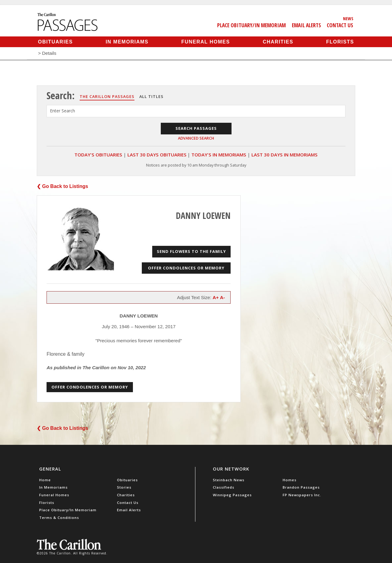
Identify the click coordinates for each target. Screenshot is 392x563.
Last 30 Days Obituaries (157, 155)
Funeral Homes (206, 42)
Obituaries (55, 42)
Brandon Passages (301, 487)
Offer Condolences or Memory (186, 268)
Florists (340, 42)
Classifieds (224, 487)
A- (222, 297)
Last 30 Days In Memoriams (285, 155)
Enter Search (62, 111)
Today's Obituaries (98, 155)
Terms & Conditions (59, 518)
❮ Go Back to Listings (62, 186)
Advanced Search (196, 138)
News (348, 18)
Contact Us (340, 25)
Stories (124, 487)
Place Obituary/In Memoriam (251, 25)
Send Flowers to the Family (191, 251)
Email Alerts (306, 25)
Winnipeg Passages (232, 495)
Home (45, 480)
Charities (278, 42)
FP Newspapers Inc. (302, 495)
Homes (290, 480)
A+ (216, 297)
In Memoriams (127, 42)
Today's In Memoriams (219, 155)
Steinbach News (229, 480)
